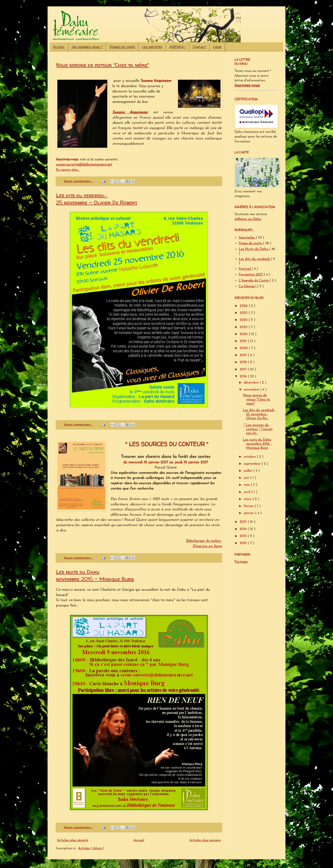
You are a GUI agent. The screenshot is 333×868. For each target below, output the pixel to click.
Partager (241, 562)
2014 (244, 529)
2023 (244, 327)
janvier (249, 513)
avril (248, 492)
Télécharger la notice (204, 541)
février (249, 506)
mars (248, 499)
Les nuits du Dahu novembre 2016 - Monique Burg (95, 575)
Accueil (59, 47)
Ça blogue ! (248, 286)
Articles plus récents (73, 840)
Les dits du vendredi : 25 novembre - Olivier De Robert (97, 199)
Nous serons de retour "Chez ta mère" (103, 65)
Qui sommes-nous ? (87, 47)
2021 (244, 341)
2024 (244, 320)
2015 (244, 522)
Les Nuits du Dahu (254, 249)
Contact (199, 47)
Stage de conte (251, 243)
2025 (244, 313)
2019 (244, 355)
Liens (217, 47)
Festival (245, 269)
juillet (249, 471)
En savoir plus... (68, 170)
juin (247, 478)
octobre (250, 457)
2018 (244, 362)
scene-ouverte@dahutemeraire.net (84, 165)
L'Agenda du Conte (254, 281)
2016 (244, 376)
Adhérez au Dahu (248, 219)
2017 (244, 369)
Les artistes (152, 47)
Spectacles (247, 238)
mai (247, 485)
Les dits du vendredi (255, 259)
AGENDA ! (178, 47)
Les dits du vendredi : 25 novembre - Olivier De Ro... (259, 414)
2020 (244, 348)
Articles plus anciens (205, 840)
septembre (253, 464)
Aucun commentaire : (79, 181)
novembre (252, 390)
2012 (244, 543)
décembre (252, 383)
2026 (244, 306)
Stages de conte (122, 47)
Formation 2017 (251, 275)
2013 (244, 536)
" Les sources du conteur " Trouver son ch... (258, 429)
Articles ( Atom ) (91, 848)
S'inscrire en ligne (207, 546)
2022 (244, 334)
